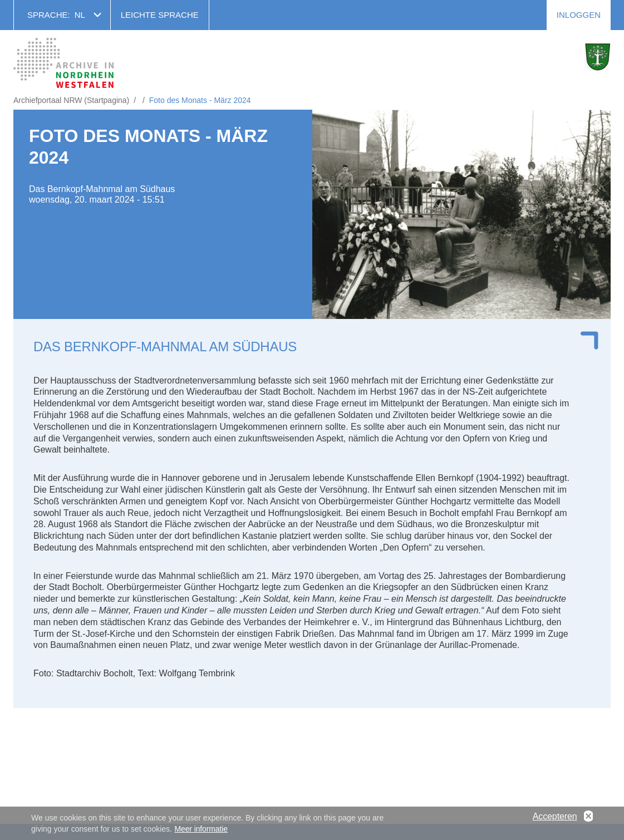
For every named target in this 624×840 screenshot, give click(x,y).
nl (80, 15)
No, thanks (588, 819)
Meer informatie (201, 832)
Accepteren (555, 819)
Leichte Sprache (160, 15)
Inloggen (579, 15)
